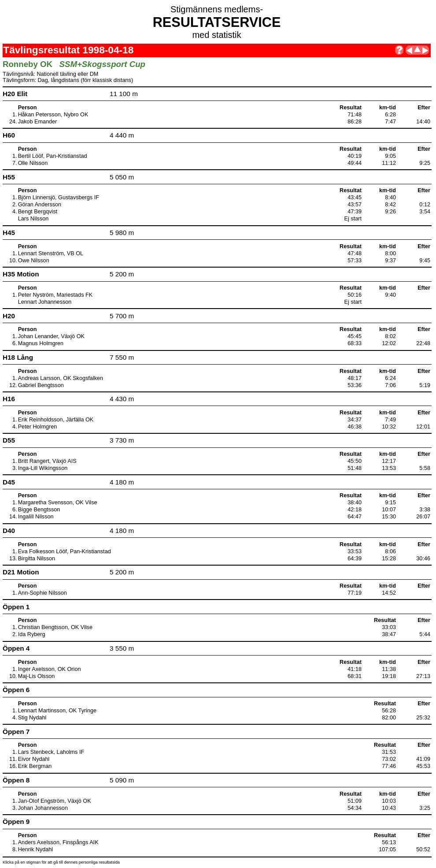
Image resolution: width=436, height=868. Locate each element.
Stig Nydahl (32, 718)
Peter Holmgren (38, 427)
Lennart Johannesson (45, 302)
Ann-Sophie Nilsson (42, 593)
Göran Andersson (40, 205)
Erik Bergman (35, 766)
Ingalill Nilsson (36, 517)
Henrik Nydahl (36, 849)
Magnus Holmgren (41, 343)
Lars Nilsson (33, 219)
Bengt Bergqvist (38, 212)
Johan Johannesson (43, 808)
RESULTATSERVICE (217, 22)
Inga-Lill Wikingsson (43, 468)
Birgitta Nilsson (37, 559)
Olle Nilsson (33, 163)
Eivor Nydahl (34, 759)
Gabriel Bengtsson (41, 385)
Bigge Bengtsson (39, 510)
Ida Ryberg (32, 634)
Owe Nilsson (34, 261)
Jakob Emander (38, 122)
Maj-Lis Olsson (37, 676)
